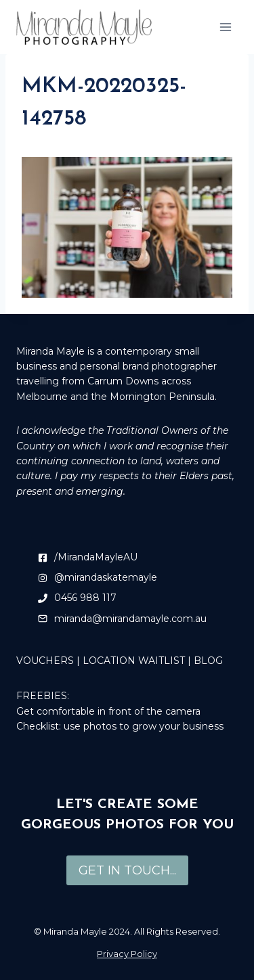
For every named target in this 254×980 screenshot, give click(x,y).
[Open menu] (225, 27)
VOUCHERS (45, 661)
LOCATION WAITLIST (134, 661)
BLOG (208, 661)
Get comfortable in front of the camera (108, 711)
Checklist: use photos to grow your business (120, 726)
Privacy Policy (127, 954)
